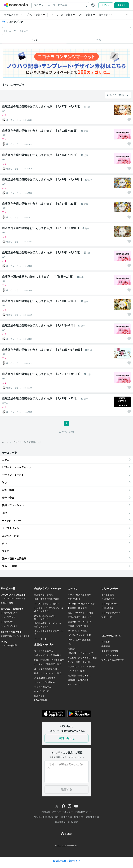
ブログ (16, 442)
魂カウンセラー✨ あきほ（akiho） (14, 120)
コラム (5, 403)
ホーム (5, 442)
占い (4, 111)
